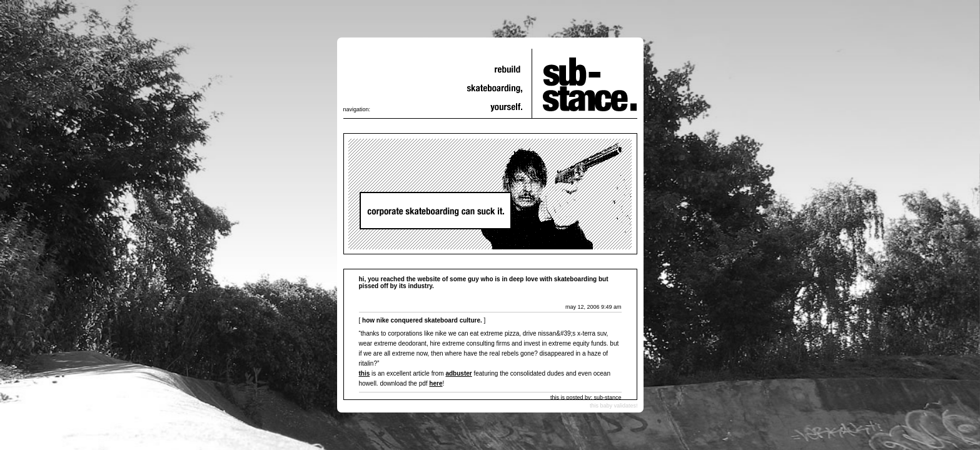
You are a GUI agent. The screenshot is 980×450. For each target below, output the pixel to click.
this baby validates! (614, 406)
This (365, 373)
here (436, 383)
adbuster (458, 373)
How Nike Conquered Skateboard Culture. (422, 320)
